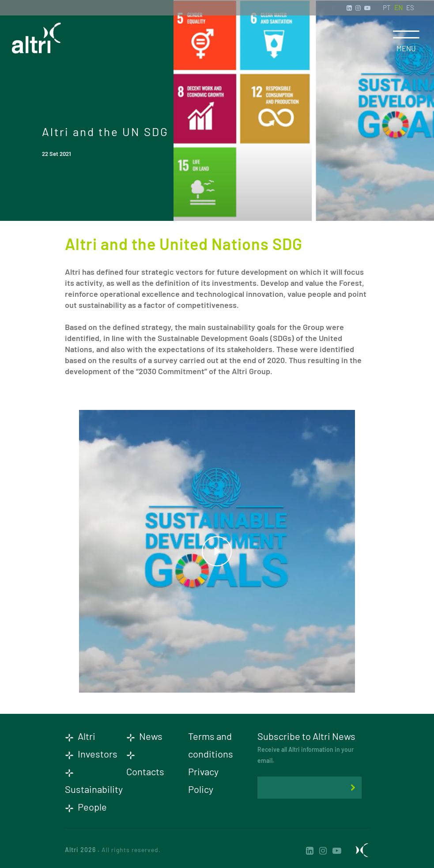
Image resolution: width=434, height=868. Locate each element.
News (144, 736)
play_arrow (217, 551)
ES (410, 8)
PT (387, 8)
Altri (80, 736)
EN (398, 8)
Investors (91, 754)
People (86, 807)
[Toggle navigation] (406, 34)
